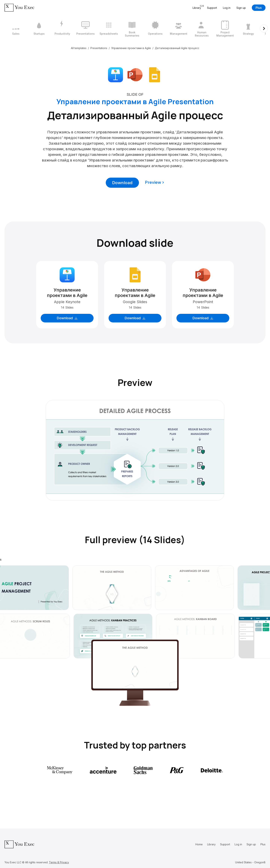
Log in (227, 8)
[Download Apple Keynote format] (115, 74)
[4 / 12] (85, 28)
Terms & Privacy (59, 862)
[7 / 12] (155, 28)
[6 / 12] (132, 28)
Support (212, 8)
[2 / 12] (39, 28)
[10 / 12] (225, 28)
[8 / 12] (178, 28)
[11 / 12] (248, 28)
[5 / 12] (109, 28)
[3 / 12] (62, 28)
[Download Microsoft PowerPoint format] (135, 74)
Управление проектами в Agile (131, 48)
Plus (259, 8)
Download (122, 183)
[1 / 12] (16, 28)
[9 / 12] (202, 28)
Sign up (241, 8)
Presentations (99, 48)
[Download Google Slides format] (154, 74)
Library (211, 844)
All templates (79, 48)
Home (199, 844)
